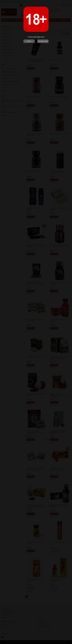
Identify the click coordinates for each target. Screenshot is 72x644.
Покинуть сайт (43, 41)
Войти (29, 41)
